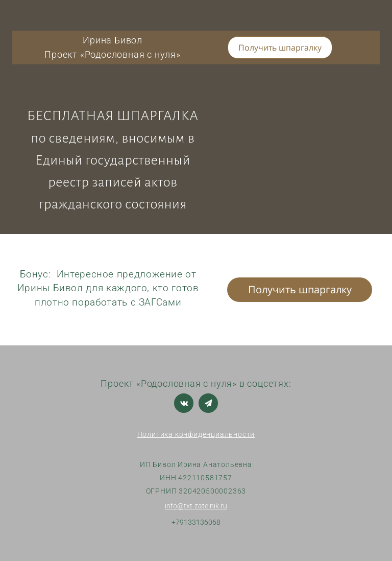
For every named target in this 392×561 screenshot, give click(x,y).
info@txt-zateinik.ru (196, 506)
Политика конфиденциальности (196, 434)
